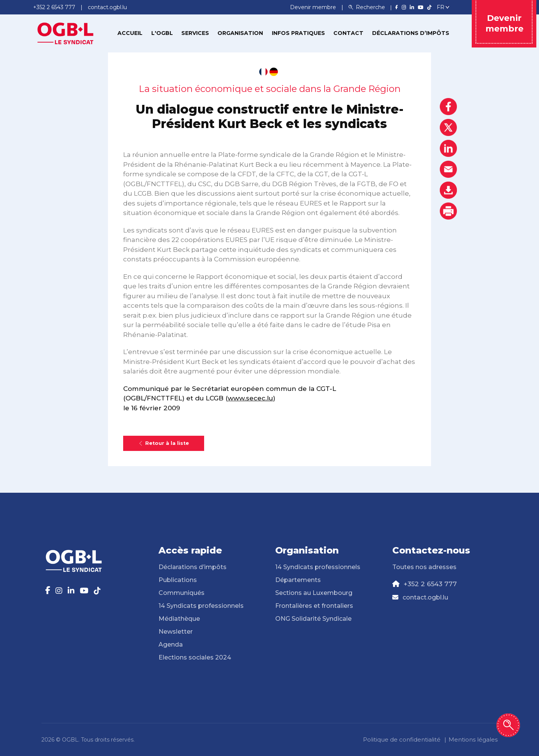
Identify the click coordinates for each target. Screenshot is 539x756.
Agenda (171, 644)
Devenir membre (314, 7)
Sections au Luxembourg (314, 593)
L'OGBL (162, 33)
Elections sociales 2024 (195, 657)
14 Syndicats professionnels (201, 606)
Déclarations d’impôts (411, 33)
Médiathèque (179, 619)
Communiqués (182, 593)
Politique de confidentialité (402, 739)
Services (195, 33)
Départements (298, 580)
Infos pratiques (298, 33)
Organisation (240, 33)
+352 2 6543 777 (430, 584)
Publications (178, 580)
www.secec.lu (250, 398)
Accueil (130, 33)
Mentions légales (473, 739)
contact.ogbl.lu (425, 597)
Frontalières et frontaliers (314, 606)
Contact (348, 33)
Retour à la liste (164, 443)
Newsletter (176, 632)
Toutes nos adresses (424, 567)
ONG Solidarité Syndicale (313, 619)
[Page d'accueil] (65, 33)
